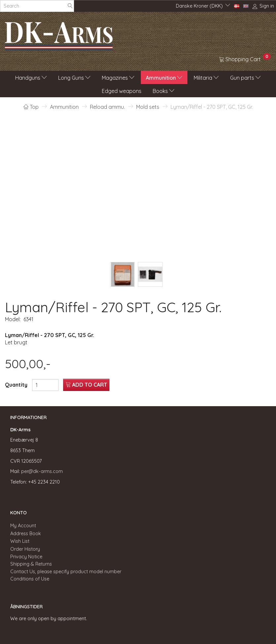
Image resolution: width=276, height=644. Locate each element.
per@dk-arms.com (42, 471)
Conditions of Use (30, 579)
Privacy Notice (26, 557)
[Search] (70, 6)
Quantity (17, 385)
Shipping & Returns (31, 564)
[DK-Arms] (59, 34)
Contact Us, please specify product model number (66, 572)
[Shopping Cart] (245, 59)
